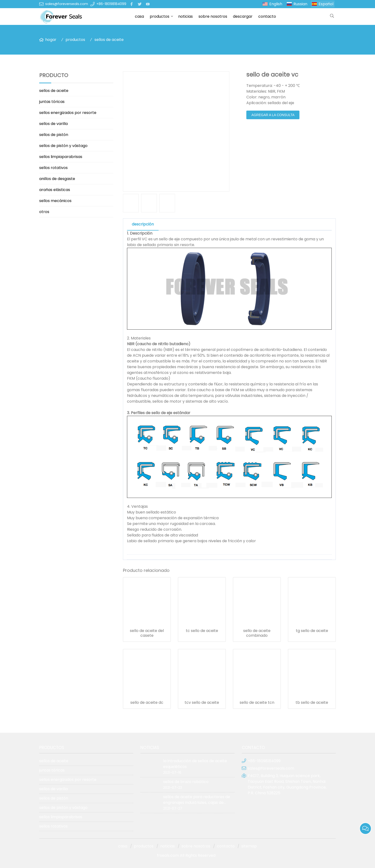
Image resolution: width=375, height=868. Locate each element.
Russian (300, 4)
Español (326, 4)
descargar (243, 16)
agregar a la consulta (273, 115)
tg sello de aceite (312, 631)
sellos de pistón (54, 135)
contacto (267, 16)
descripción (143, 224)
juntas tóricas (52, 102)
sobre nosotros (213, 16)
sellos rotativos (53, 168)
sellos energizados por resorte (68, 113)
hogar (51, 40)
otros (44, 212)
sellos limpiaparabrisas (61, 157)
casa (139, 16)
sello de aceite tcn (257, 703)
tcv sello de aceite (202, 703)
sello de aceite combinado (257, 633)
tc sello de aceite (202, 631)
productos (160, 16)
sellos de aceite (109, 40)
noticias (185, 16)
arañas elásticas (55, 190)
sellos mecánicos (55, 201)
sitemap (249, 846)
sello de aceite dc (147, 703)
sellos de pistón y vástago (63, 146)
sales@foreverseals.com (67, 4)
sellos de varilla (53, 124)
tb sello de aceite (312, 703)
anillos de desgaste (57, 179)
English (276, 4)
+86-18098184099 (111, 4)
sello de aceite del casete (147, 633)
